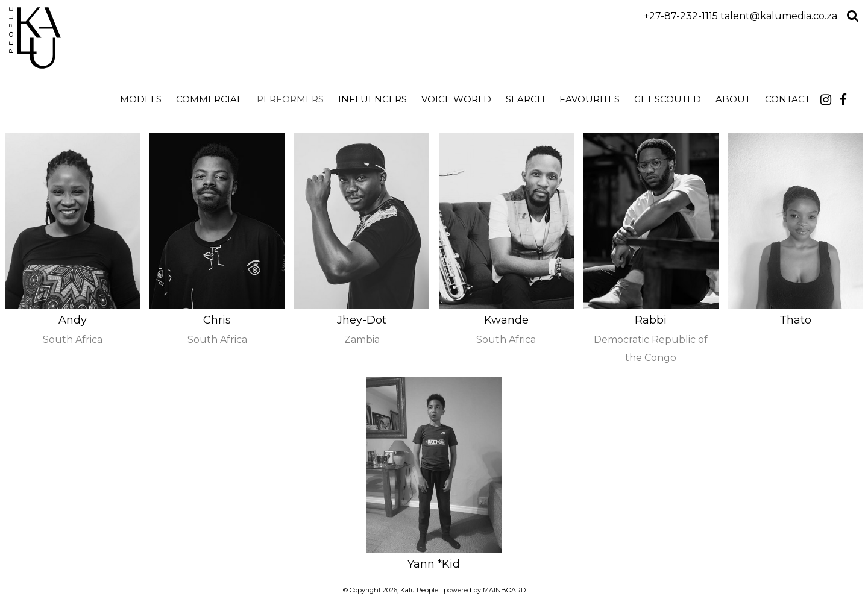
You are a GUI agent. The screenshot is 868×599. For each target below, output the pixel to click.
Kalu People (116, 38)
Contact (788, 99)
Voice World (456, 99)
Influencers (373, 99)
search (525, 99)
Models (141, 99)
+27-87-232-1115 (681, 16)
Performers (290, 99)
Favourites (590, 99)
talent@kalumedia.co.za (779, 16)
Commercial (209, 99)
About (733, 99)
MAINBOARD (504, 590)
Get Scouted (668, 99)
